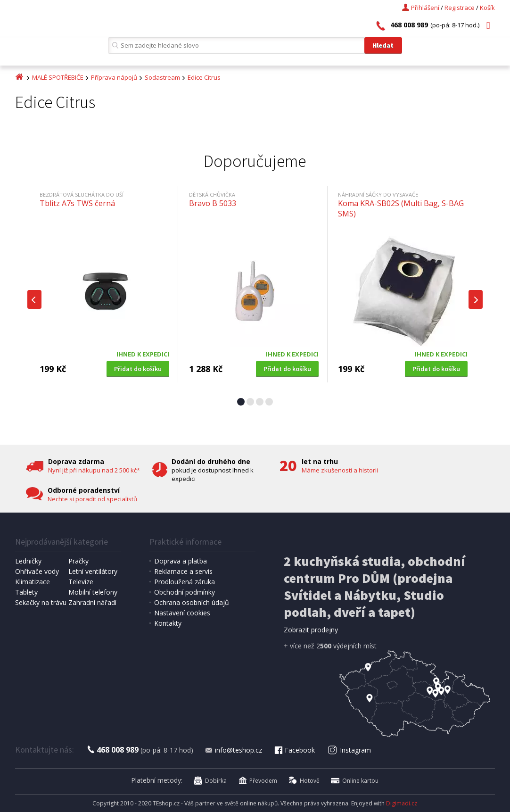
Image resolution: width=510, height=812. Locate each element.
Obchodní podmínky (185, 592)
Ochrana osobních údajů (192, 602)
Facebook (294, 750)
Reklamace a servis (183, 571)
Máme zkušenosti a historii (340, 470)
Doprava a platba (181, 561)
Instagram (350, 750)
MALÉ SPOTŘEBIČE (58, 77)
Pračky (78, 561)
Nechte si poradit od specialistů (92, 499)
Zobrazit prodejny (311, 630)
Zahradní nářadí (92, 602)
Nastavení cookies (182, 613)
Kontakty (168, 623)
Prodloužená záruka (185, 582)
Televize (81, 582)
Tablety (26, 592)
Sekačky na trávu (41, 602)
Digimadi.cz (402, 803)
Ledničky (28, 561)
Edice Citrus (204, 77)
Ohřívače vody (37, 571)
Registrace (460, 8)
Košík (487, 8)
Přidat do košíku (138, 369)
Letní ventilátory (93, 571)
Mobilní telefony (93, 592)
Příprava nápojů (114, 77)
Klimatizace (33, 582)
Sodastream (162, 77)
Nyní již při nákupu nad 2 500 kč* (94, 470)
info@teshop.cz (233, 750)
